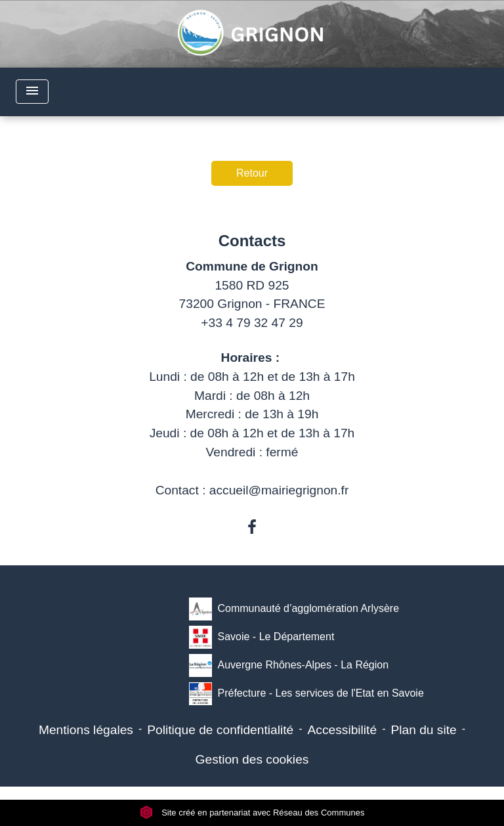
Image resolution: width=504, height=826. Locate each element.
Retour (252, 173)
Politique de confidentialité (220, 730)
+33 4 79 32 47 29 (252, 323)
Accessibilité (343, 730)
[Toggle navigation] (32, 92)
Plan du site (423, 730)
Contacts (252, 241)
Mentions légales (86, 730)
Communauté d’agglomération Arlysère (294, 609)
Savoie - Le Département (262, 637)
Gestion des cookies (252, 759)
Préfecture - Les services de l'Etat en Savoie (306, 694)
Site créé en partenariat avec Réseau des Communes (252, 813)
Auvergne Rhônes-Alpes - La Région (289, 665)
